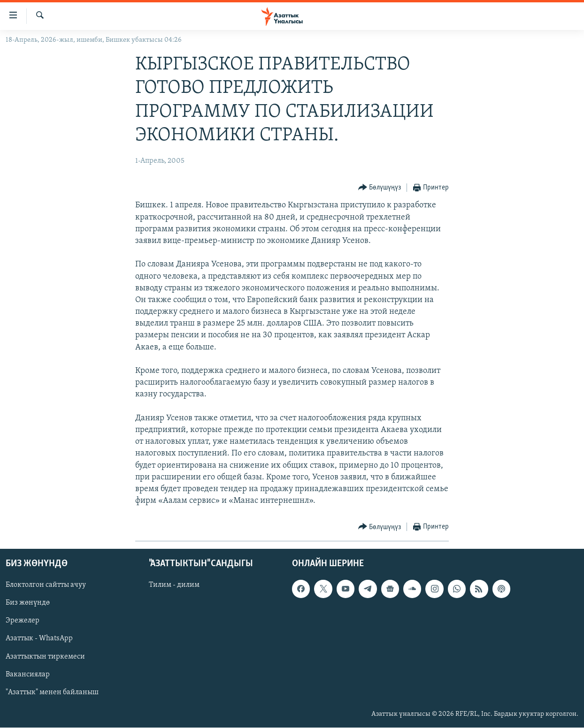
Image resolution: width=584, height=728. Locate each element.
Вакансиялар (28, 675)
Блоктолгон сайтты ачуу (46, 585)
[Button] (380, 188)
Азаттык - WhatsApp (39, 639)
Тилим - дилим (174, 585)
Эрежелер (23, 621)
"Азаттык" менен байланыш (52, 692)
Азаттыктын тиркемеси (45, 657)
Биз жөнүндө (28, 603)
